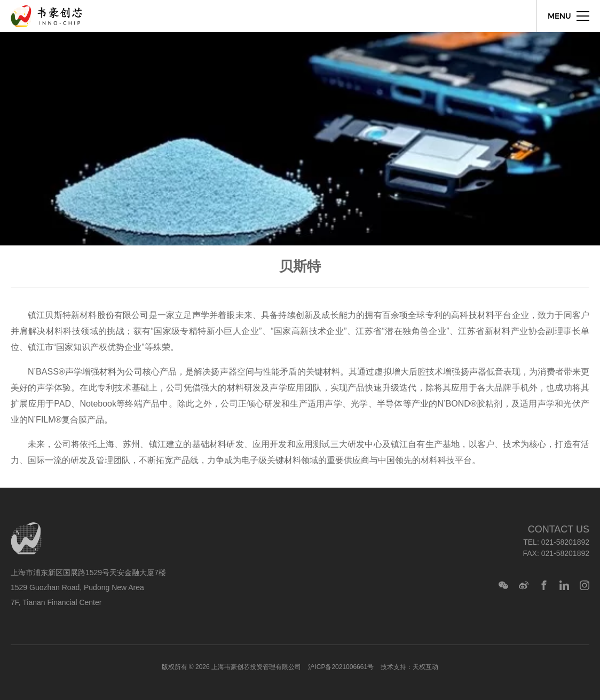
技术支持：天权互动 (409, 667)
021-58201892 (565, 542)
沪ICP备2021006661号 (341, 667)
